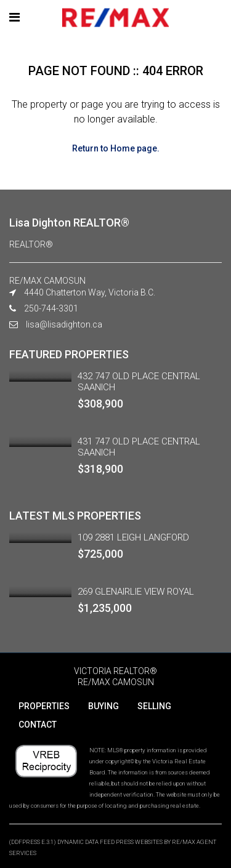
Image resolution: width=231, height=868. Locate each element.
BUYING (103, 706)
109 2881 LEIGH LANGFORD (133, 537)
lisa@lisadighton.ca (64, 324)
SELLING (154, 706)
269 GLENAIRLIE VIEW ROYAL (136, 592)
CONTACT (38, 725)
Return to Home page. (116, 148)
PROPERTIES (44, 706)
